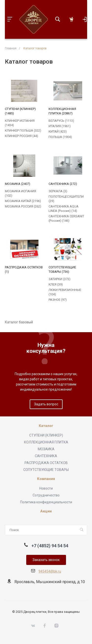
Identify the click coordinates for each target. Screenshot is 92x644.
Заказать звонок (46, 560)
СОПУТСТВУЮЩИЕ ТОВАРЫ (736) (62, 269)
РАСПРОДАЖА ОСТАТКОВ (46, 463)
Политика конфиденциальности (46, 502)
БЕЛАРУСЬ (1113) (61, 121)
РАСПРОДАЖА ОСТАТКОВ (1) (24, 269)
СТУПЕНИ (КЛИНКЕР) (46, 435)
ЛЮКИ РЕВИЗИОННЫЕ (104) (65, 292)
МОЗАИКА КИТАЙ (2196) (23, 201)
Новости (46, 488)
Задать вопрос (46, 404)
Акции (46, 511)
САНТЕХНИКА (46, 456)
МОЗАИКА (46, 449)
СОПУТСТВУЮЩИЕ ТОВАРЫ (46, 470)
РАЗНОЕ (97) (58, 300)
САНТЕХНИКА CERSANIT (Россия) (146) (66, 218)
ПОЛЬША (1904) (60, 137)
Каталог (46, 426)
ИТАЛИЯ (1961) (60, 126)
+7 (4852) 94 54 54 (50, 546)
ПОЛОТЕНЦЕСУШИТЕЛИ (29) (66, 199)
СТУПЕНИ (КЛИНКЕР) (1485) (20, 111)
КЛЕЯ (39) (56, 284)
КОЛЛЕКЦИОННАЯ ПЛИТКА (46, 442)
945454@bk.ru (50, 571)
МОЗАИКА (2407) (18, 184)
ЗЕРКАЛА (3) (58, 191)
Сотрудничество (46, 495)
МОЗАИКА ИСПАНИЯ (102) (20, 193)
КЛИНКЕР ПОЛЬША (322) (23, 130)
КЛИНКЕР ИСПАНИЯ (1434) (20, 123)
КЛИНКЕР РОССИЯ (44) (21, 136)
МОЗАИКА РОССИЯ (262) (23, 206)
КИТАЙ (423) (58, 131)
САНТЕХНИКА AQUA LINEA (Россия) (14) (64, 209)
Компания (46, 479)
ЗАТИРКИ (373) (59, 279)
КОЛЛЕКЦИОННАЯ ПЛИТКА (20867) (62, 111)
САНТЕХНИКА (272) (63, 184)
